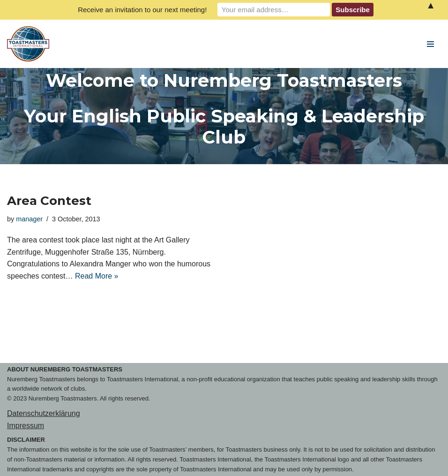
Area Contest (49, 201)
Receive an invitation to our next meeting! (142, 10)
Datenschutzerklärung (44, 413)
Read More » (97, 276)
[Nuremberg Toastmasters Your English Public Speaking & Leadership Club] (30, 44)
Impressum (26, 426)
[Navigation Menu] (430, 44)
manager (29, 219)
